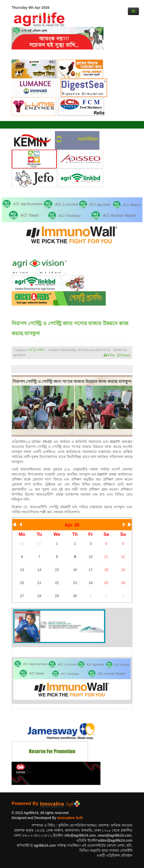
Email (125, 355)
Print (111, 355)
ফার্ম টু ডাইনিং (37, 350)
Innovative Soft (70, 818)
